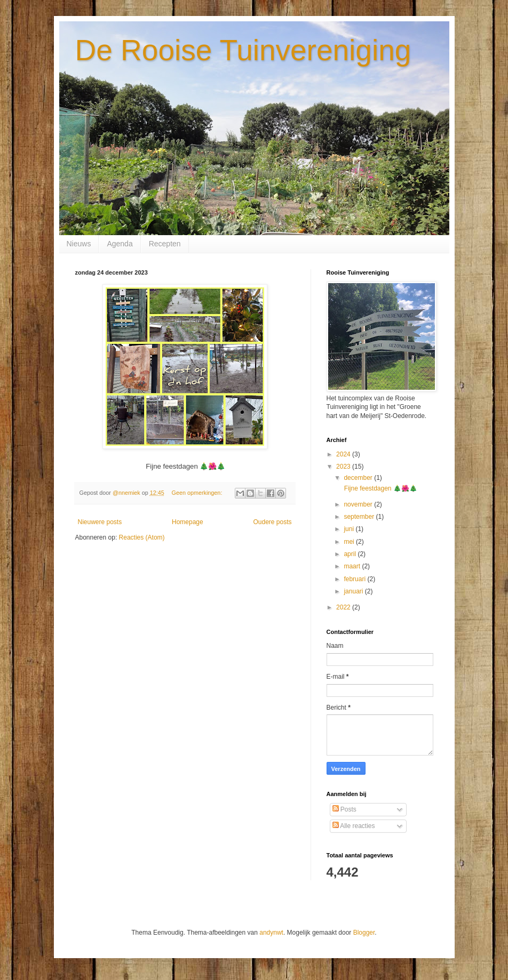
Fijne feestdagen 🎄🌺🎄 (379, 488)
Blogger (364, 933)
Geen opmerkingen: (198, 493)
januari (354, 591)
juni (350, 529)
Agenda (120, 244)
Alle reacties (354, 826)
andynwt (271, 933)
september (360, 517)
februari (355, 579)
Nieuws (79, 244)
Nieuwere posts (100, 522)
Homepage (188, 522)
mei (350, 542)
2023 (344, 467)
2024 (344, 454)
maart (353, 566)
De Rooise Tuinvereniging (243, 50)
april (351, 554)
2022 (344, 607)
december (359, 478)
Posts (344, 809)
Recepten (165, 244)
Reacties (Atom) (142, 537)
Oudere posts (272, 522)
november (359, 504)
